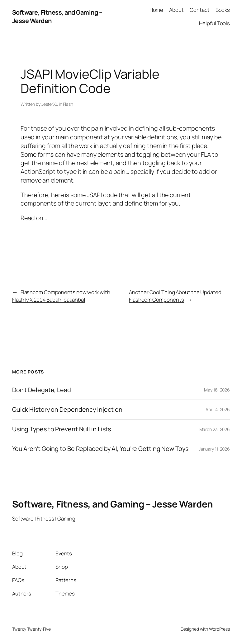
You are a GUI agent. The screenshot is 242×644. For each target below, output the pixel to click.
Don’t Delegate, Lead (42, 390)
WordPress (219, 629)
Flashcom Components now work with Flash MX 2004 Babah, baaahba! (61, 296)
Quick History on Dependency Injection (67, 410)
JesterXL (50, 104)
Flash (68, 104)
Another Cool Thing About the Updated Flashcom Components (175, 296)
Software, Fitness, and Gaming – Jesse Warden (113, 504)
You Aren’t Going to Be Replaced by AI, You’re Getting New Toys (100, 449)
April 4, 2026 (218, 409)
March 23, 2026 (215, 429)
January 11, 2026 (214, 449)
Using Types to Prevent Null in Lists (62, 429)
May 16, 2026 (217, 390)
